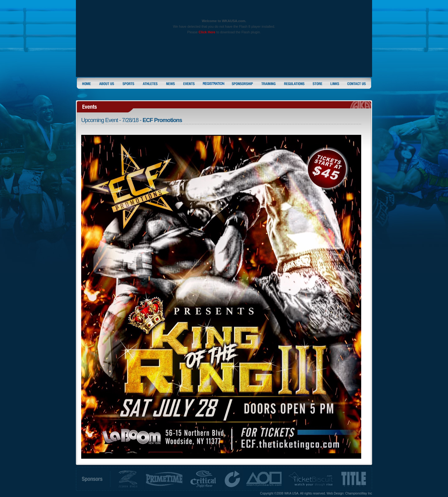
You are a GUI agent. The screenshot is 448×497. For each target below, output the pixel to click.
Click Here (207, 32)
